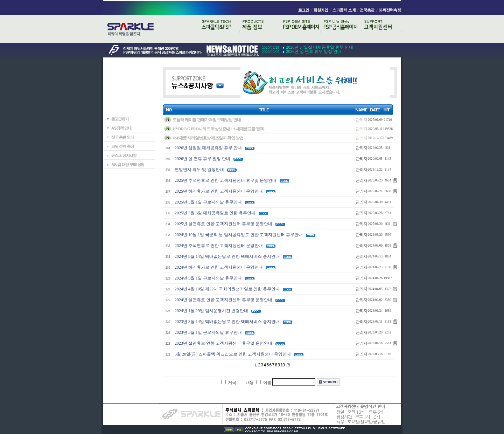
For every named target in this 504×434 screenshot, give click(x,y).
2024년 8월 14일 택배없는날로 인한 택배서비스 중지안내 (227, 256)
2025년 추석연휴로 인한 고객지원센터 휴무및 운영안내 (226, 180)
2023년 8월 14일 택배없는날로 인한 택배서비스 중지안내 (227, 322)
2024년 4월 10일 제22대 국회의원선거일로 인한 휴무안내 (227, 289)
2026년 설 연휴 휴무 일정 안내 (314, 51)
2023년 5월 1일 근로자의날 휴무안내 (208, 332)
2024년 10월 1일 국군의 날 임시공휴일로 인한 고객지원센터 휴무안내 (239, 235)
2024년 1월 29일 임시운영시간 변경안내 (211, 311)
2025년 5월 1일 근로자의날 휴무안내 (208, 202)
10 (283, 365)
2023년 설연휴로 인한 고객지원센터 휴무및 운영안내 (223, 343)
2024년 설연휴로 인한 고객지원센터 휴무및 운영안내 (223, 300)
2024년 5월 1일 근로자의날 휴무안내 (208, 278)
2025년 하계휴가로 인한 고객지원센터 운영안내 (219, 191)
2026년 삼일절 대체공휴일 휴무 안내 (320, 47)
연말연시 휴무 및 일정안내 (199, 170)
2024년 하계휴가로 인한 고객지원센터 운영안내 (219, 267)
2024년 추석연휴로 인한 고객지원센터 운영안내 (219, 246)
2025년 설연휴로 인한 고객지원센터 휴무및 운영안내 (223, 224)
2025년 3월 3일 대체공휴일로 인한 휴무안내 (215, 213)
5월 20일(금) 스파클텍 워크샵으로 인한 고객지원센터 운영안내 (233, 354)
